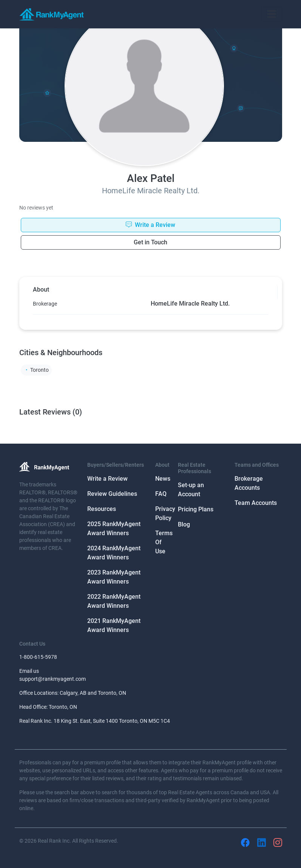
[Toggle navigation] (272, 14)
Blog (184, 524)
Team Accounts (256, 503)
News (163, 479)
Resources (102, 509)
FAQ (161, 494)
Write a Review (107, 479)
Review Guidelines (112, 494)
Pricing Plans (196, 509)
